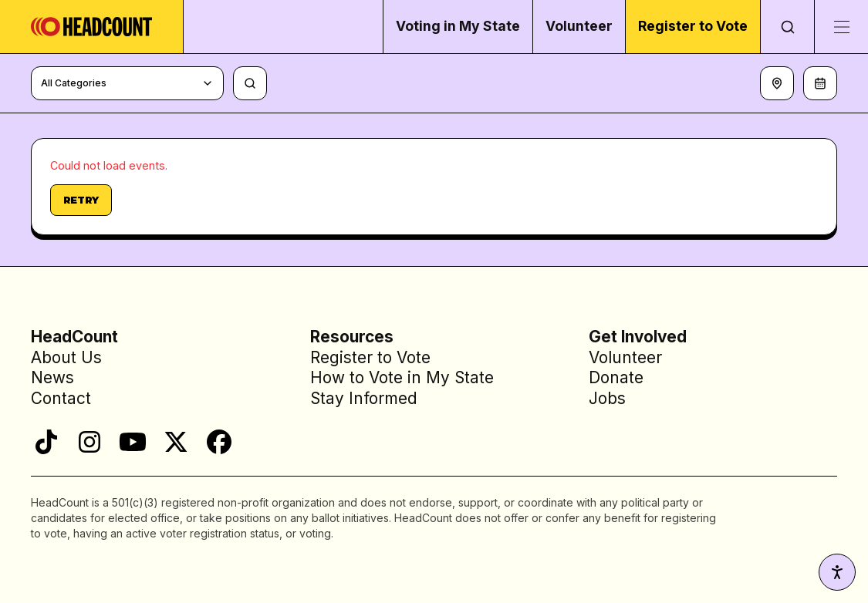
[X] (176, 442)
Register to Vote (693, 26)
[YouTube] (133, 442)
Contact (61, 398)
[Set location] (777, 83)
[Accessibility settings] (837, 572)
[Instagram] (90, 442)
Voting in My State (458, 26)
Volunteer (579, 26)
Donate (616, 378)
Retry (81, 200)
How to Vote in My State (402, 378)
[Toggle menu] (841, 27)
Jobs (607, 398)
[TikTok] (46, 442)
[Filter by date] (820, 83)
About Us (66, 357)
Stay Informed (364, 398)
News (52, 378)
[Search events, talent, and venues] (250, 83)
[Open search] (787, 27)
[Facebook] (219, 442)
